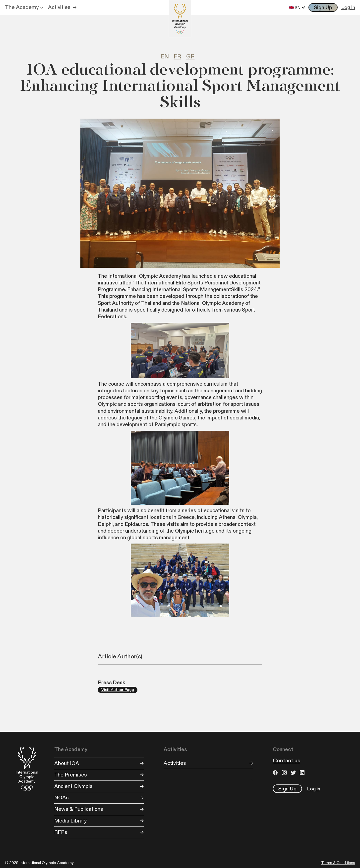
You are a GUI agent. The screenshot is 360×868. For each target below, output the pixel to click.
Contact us (287, 761)
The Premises (71, 775)
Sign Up (323, 8)
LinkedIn (303, 773)
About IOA (67, 763)
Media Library (70, 821)
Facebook (276, 773)
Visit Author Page (118, 690)
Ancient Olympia (73, 786)
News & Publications (79, 809)
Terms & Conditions (338, 863)
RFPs (61, 832)
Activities (59, 7)
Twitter (294, 773)
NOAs (61, 798)
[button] (24, 7)
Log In (348, 7)
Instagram (285, 773)
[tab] (167, 57)
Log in (314, 789)
